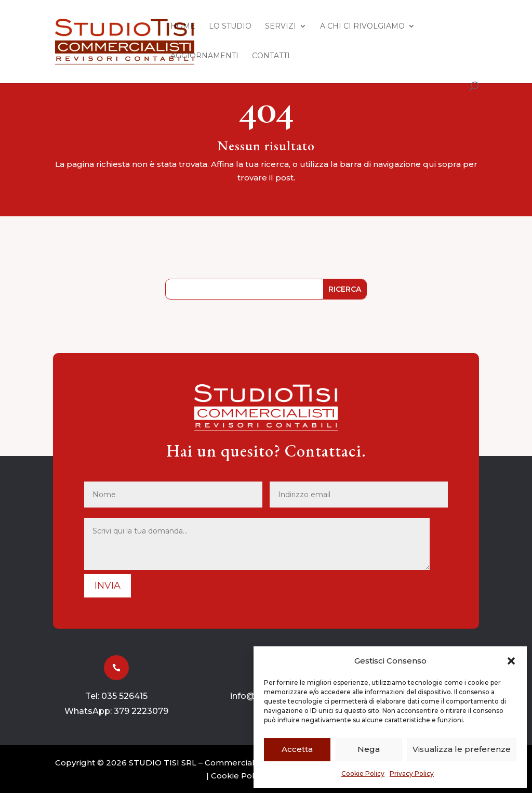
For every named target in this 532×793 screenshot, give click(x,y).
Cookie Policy (363, 773)
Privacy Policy (412, 773)
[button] (511, 661)
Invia (108, 586)
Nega (369, 749)
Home (183, 27)
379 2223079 (141, 711)
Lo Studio (230, 27)
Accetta (297, 749)
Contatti (271, 56)
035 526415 (124, 696)
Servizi (281, 27)
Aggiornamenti (204, 56)
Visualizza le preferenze (462, 749)
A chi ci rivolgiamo (362, 27)
